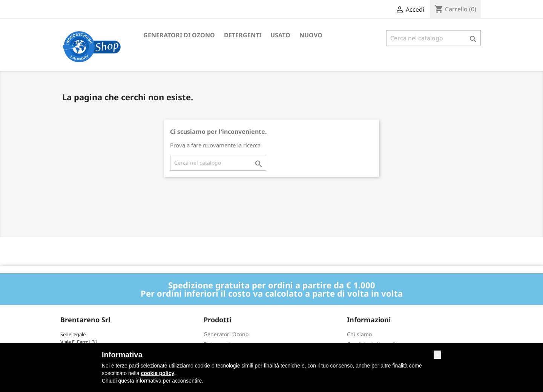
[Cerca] (433, 38)
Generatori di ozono (179, 35)
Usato (280, 35)
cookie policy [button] (158, 373)
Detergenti (243, 35)
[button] (437, 355)
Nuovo (311, 35)
